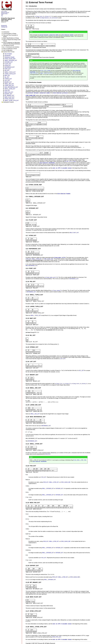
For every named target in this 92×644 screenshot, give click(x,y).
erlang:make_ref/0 (59, 258)
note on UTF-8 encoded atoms (62, 168)
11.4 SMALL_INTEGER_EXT (35, 197)
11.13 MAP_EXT (31, 318)
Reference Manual (5, 13)
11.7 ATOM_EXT (31, 235)
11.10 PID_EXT (31, 282)
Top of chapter (8, 54)
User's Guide (4, 11)
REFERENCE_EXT (10, 67)
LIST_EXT (7, 80)
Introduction (8, 55)
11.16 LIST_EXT (31, 362)
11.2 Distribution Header (34, 82)
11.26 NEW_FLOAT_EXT (34, 597)
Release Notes (4, 14)
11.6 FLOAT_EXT (31, 220)
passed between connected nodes (49, 35)
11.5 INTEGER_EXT (32, 208)
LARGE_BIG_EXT (9, 85)
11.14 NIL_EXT (30, 335)
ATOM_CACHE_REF (10, 59)
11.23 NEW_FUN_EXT (33, 503)
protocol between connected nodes (39, 93)
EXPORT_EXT (8, 94)
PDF (2, 15)
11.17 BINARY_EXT (32, 375)
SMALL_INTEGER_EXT (11, 60)
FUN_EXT (7, 90)
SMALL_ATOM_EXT (10, 89)
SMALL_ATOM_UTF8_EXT (12, 100)
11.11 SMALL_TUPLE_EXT (34, 295)
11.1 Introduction (31, 6)
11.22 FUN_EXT (31, 466)
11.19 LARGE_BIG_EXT (33, 405)
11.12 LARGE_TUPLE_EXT (34, 306)
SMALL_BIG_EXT (9, 84)
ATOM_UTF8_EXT (9, 99)
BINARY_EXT (8, 82)
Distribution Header (10, 57)
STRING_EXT (8, 79)
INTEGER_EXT (9, 62)
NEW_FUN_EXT (9, 92)
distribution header (68, 35)
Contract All (4, 27)
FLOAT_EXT (8, 64)
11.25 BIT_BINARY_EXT (33, 582)
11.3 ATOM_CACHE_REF (34, 185)
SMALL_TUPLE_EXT (10, 72)
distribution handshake (47, 163)
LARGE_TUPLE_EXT (10, 74)
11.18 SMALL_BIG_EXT (33, 388)
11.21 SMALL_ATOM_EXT (34, 444)
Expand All (4, 26)
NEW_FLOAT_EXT (10, 97)
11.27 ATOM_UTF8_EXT (33, 611)
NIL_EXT (7, 77)
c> (49, 18)
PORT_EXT (8, 69)
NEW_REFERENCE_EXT (11, 87)
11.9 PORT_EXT (31, 268)
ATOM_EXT (8, 65)
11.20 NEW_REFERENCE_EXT (36, 417)
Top (2, 16)
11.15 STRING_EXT (32, 347)
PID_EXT (7, 70)
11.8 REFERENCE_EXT (33, 249)
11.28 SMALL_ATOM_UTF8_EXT (36, 627)
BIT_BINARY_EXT (9, 95)
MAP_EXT (7, 75)
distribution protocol (61, 93)
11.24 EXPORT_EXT (32, 566)
